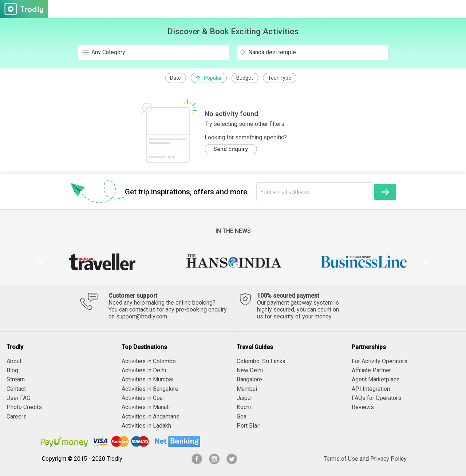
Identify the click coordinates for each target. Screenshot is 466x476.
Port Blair (248, 426)
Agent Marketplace (376, 379)
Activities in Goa (142, 398)
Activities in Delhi (144, 370)
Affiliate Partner (371, 370)
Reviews (363, 407)
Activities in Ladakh (146, 426)
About (14, 361)
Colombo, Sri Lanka (261, 361)
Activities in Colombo (149, 361)
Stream (16, 379)
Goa (242, 416)
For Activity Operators (380, 361)
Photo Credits (24, 407)
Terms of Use (341, 459)
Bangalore (249, 379)
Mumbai (247, 389)
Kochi (244, 407)
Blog (12, 370)
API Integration (371, 389)
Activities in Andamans (151, 416)
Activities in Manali (146, 407)
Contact (16, 389)
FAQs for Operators (376, 398)
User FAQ (19, 398)
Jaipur (244, 398)
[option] (102, 262)
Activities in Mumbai (147, 379)
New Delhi (250, 370)
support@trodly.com (142, 316)
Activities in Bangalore (150, 389)
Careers (17, 416)
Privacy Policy (388, 459)
